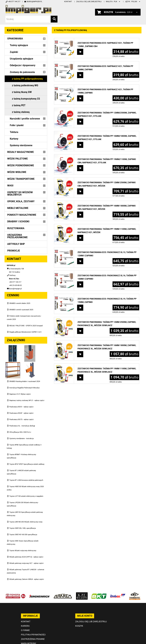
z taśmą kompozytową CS (26, 99)
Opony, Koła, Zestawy (21, 201)
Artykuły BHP (16, 244)
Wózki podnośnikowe (21, 165)
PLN (113, 2)
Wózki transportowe (21, 179)
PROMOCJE (14, 251)
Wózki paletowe (17, 159)
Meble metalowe (18, 208)
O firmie (25, 630)
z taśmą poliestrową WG (25, 85)
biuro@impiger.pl (33, 2)
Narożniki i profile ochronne (25, 119)
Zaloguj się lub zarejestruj (89, 2)
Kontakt (68, 2)
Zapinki (14, 52)
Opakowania (15, 39)
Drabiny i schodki (18, 221)
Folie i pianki (17, 125)
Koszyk (79, 626)
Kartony (14, 139)
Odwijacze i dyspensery (23, 65)
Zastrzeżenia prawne (33, 639)
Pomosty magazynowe (22, 215)
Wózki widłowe (17, 172)
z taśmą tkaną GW (22, 92)
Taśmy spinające (19, 45)
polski (133, 2)
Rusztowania (16, 228)
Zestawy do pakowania (22, 72)
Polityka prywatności (33, 635)
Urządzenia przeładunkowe (17, 236)
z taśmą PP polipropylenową (27, 79)
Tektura (14, 132)
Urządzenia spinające (21, 59)
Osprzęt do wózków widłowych (20, 194)
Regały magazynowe (21, 152)
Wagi (10, 186)
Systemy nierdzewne (21, 145)
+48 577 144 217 (13, 2)
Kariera (25, 626)
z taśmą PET (19, 105)
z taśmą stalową (21, 112)
